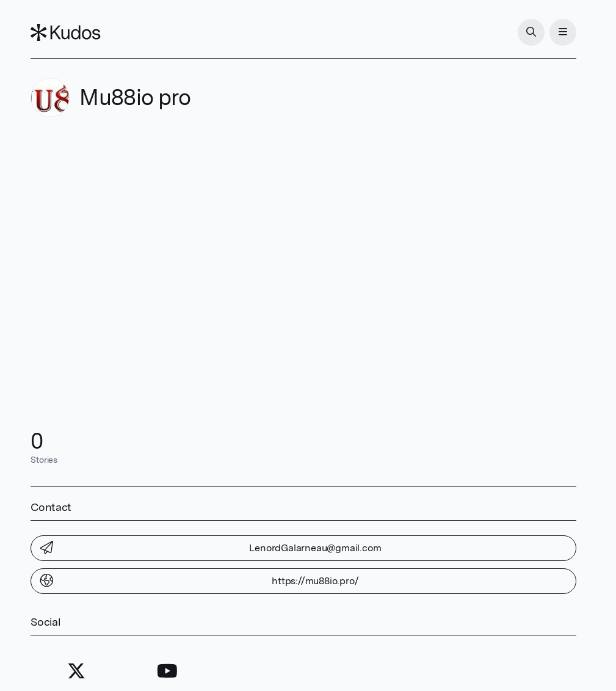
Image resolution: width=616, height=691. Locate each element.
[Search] (531, 32)
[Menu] (563, 32)
